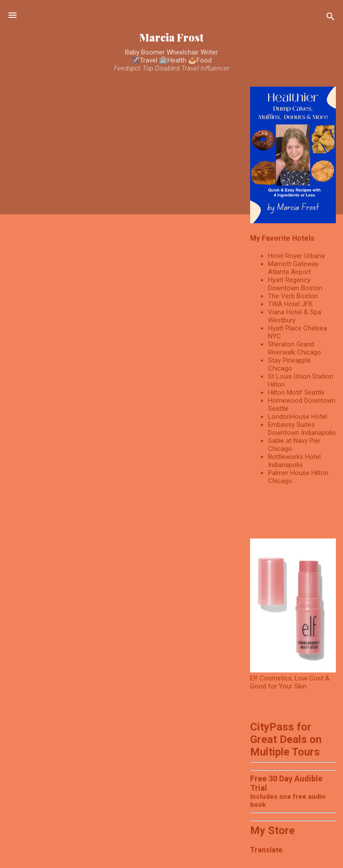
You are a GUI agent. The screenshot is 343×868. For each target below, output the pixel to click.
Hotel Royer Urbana (296, 256)
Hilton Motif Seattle (296, 392)
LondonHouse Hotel (297, 417)
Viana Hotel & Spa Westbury (295, 316)
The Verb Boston (293, 296)
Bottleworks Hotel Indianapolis (294, 461)
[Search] (330, 18)
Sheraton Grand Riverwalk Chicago (295, 348)
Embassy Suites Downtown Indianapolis (302, 429)
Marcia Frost (171, 37)
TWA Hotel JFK (290, 304)
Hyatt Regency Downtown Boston (295, 284)
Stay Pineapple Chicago (289, 364)
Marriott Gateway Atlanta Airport (293, 268)
